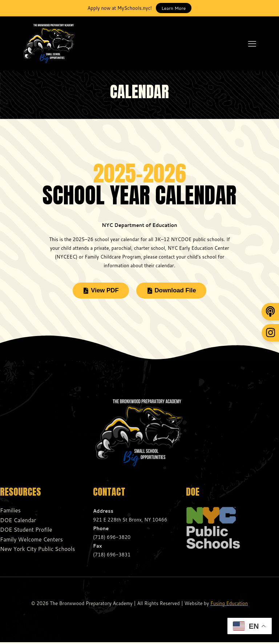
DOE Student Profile (26, 532)
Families (10, 513)
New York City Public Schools (37, 551)
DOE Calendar (18, 522)
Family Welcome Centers (31, 541)
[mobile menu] (252, 44)
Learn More (174, 8)
